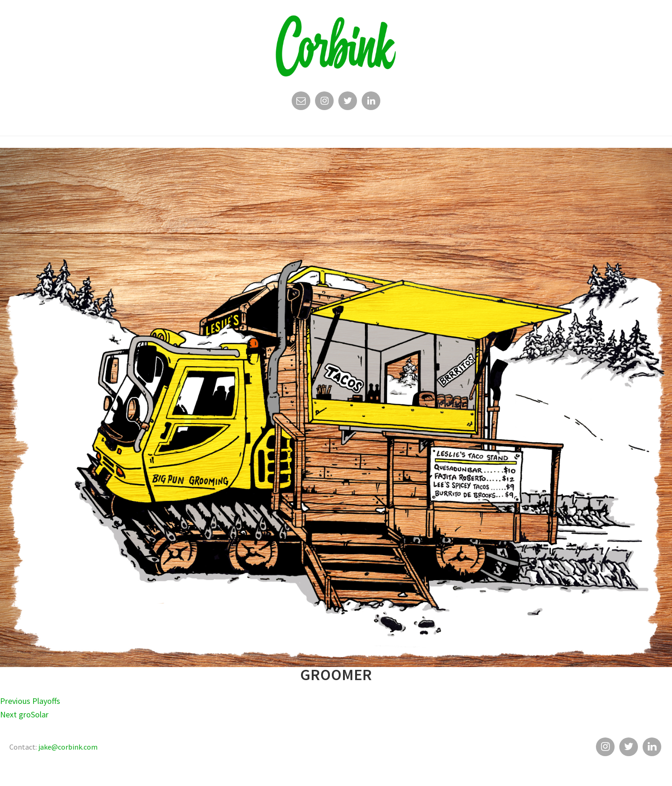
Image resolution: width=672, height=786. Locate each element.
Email (301, 103)
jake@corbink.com (68, 747)
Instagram (324, 103)
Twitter (348, 103)
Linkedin (371, 103)
